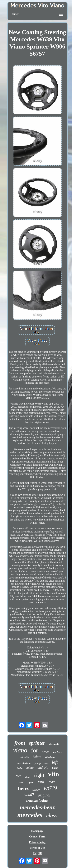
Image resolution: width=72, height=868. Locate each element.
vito (53, 774)
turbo (20, 768)
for (35, 750)
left (55, 762)
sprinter (37, 743)
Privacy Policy (37, 842)
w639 (50, 788)
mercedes (30, 815)
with (21, 783)
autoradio (24, 757)
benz (23, 788)
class (52, 815)
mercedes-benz (37, 807)
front (20, 743)
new (46, 764)
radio (52, 782)
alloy (36, 789)
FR (40, 853)
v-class (57, 752)
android (43, 767)
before (37, 757)
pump (38, 763)
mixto (30, 768)
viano (20, 750)
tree (19, 776)
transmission (37, 801)
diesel (28, 777)
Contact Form (37, 837)
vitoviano (50, 757)
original (44, 795)
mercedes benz (24, 763)
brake (46, 752)
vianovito (55, 744)
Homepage (37, 831)
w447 (29, 795)
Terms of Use (37, 848)
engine (30, 782)
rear (41, 781)
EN (34, 853)
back (55, 768)
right (39, 775)
